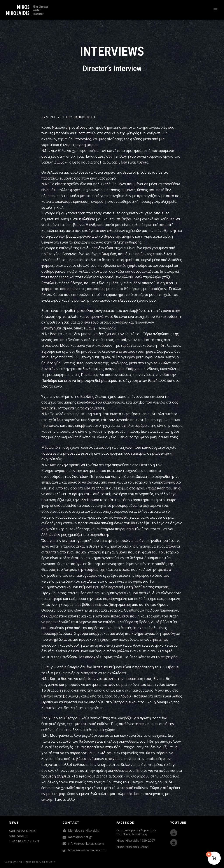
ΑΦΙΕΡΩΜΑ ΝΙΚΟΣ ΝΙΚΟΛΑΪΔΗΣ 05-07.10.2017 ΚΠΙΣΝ (24, 836)
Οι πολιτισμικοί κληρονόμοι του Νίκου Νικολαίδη (136, 832)
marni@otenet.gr (80, 837)
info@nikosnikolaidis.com (86, 844)
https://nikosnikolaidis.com (87, 850)
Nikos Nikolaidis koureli (133, 847)
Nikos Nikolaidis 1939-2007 (136, 841)
